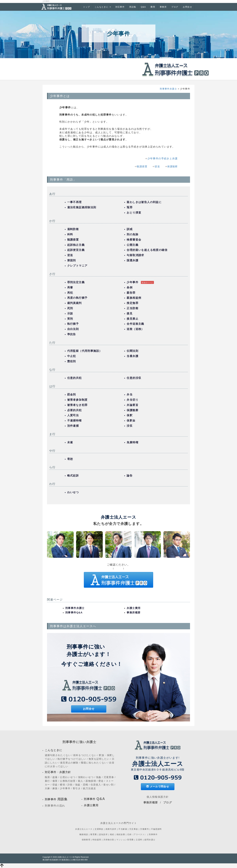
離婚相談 (84, 834)
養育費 (93, 834)
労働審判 (144, 829)
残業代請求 (111, 829)
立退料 (139, 840)
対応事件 (120, 7)
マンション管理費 (125, 840)
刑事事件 (153, 834)
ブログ (175, 7)
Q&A (143, 7)
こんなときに (103, 7)
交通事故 (99, 829)
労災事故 (134, 829)
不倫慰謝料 (156, 829)
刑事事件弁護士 (168, 89)
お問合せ (187, 7)
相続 (112, 834)
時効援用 (97, 840)
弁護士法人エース (84, 829)
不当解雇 (123, 829)
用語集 (133, 7)
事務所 (163, 7)
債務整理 (86, 840)
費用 (153, 7)
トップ (87, 7)
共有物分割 (109, 840)
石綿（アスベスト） (137, 834)
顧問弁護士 (150, 840)
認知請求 (103, 834)
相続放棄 (121, 834)
